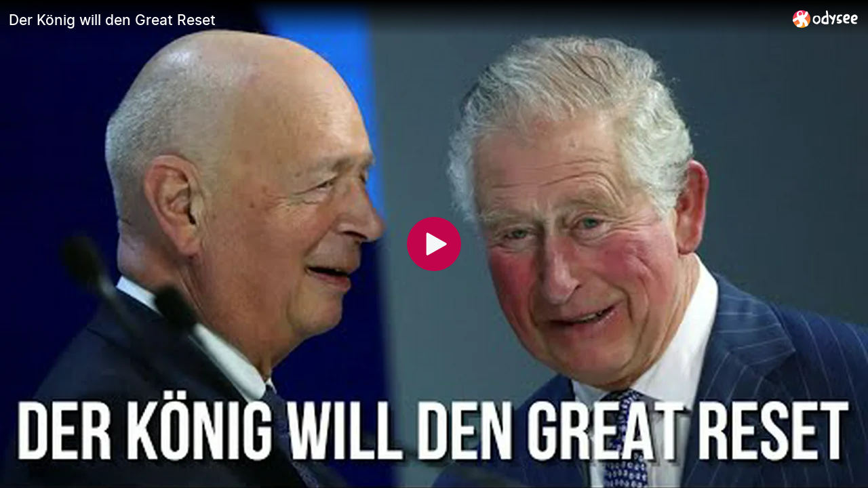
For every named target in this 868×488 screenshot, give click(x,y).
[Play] (434, 244)
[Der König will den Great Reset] (395, 20)
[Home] (826, 19)
